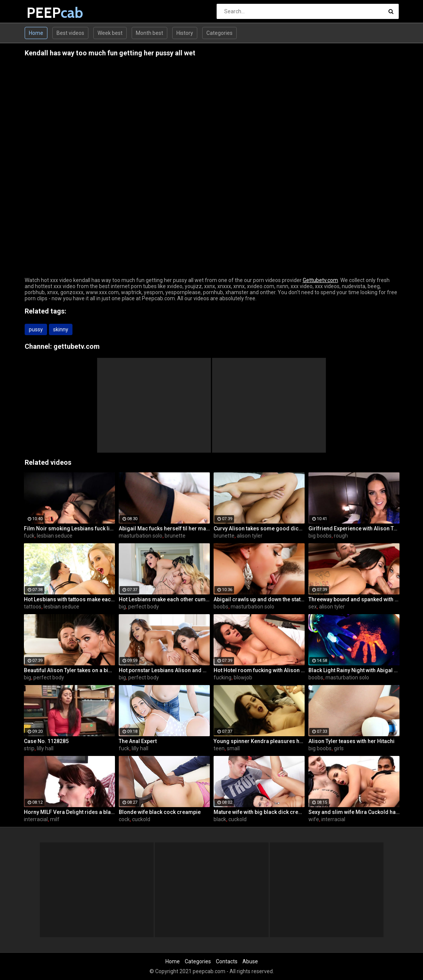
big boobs (320, 536)
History (185, 33)
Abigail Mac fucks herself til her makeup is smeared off (164, 528)
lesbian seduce (55, 536)
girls (339, 748)
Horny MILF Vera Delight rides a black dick (69, 812)
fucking (223, 677)
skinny (61, 329)
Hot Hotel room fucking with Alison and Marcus (259, 670)
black (220, 819)
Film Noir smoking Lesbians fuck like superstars (69, 528)
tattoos (33, 607)
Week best (110, 33)
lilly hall (45, 748)
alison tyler (250, 536)
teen (219, 748)
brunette (175, 536)
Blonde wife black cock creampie (160, 812)
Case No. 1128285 (46, 741)
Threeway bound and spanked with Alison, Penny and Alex (354, 599)
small (233, 748)
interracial (36, 819)
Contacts (227, 961)
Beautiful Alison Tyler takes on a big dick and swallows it (69, 670)
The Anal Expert (138, 741)
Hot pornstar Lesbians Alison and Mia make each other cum (164, 670)
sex (313, 607)
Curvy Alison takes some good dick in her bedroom (259, 528)
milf (55, 819)
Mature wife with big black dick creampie (259, 812)
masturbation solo (141, 536)
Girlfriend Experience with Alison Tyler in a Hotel (354, 528)
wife (314, 819)
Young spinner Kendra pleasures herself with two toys (259, 741)
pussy (36, 329)
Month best (149, 33)
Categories (219, 33)
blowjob (243, 677)
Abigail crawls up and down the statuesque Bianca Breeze (259, 599)
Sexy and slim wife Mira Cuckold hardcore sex (354, 812)
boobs (221, 607)
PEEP (46, 13)
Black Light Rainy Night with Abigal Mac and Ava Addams (354, 670)
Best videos (70, 33)
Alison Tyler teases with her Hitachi (351, 741)
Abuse (250, 961)
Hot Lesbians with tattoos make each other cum (69, 599)
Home (36, 33)
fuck (29, 536)
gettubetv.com (77, 346)
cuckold (141, 819)
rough (341, 536)
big (122, 607)
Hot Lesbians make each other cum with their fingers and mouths (164, 599)
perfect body (144, 607)
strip (29, 748)
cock (124, 819)
